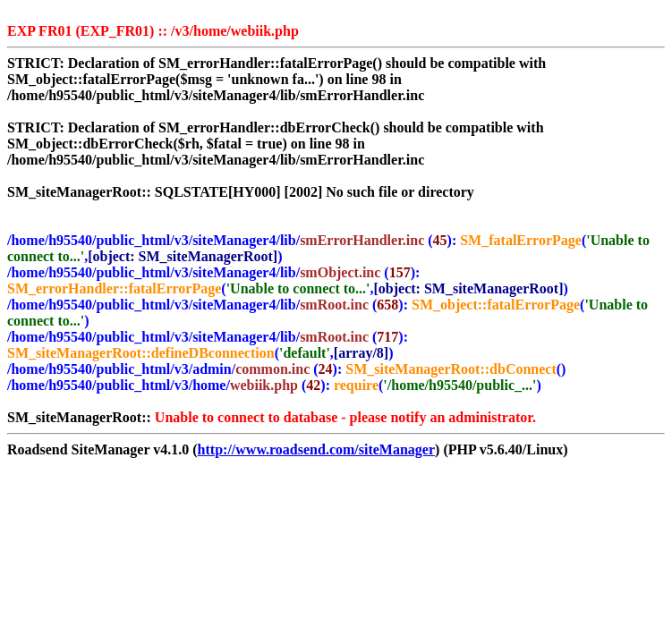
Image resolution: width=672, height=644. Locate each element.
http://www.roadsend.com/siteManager (316, 449)
